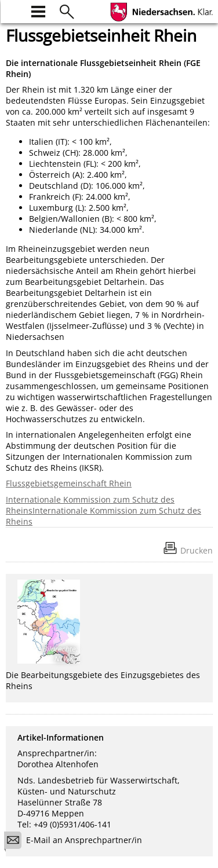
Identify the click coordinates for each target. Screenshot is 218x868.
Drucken (197, 550)
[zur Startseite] (13, 10)
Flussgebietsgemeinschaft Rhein (69, 483)
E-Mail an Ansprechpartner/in (77, 842)
